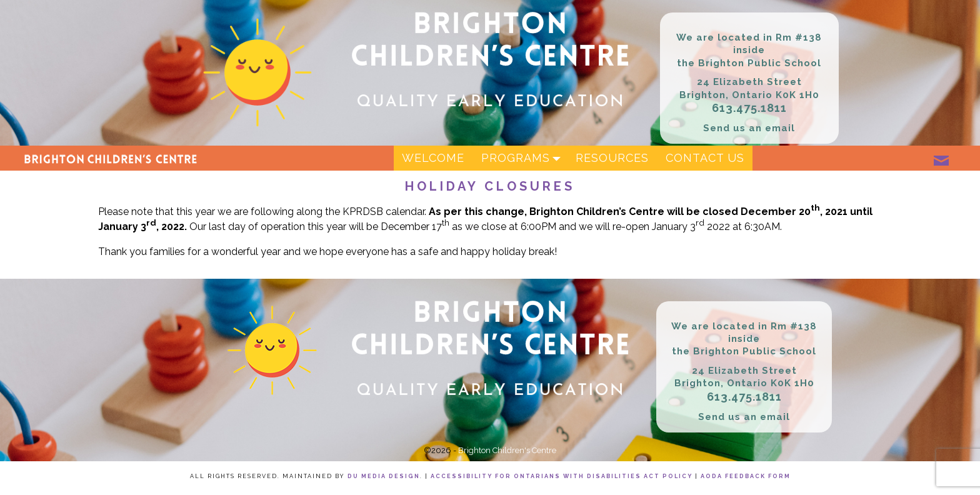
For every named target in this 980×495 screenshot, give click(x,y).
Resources (612, 158)
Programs (524, 158)
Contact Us (705, 158)
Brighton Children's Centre (507, 450)
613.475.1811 (749, 108)
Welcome (433, 158)
